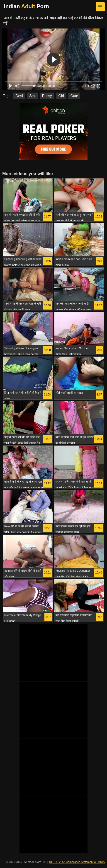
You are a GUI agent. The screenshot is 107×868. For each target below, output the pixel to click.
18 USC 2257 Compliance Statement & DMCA (77, 862)
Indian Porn (26, 6)
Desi (19, 96)
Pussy (47, 96)
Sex (32, 96)
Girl (61, 96)
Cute (74, 96)
